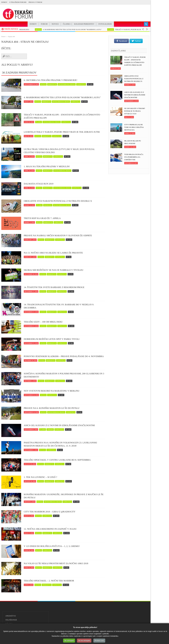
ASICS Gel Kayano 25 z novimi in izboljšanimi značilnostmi (59, 425)
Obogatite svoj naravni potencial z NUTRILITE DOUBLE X (58, 201)
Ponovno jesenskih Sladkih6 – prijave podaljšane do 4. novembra (64, 356)
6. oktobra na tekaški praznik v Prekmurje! (51, 80)
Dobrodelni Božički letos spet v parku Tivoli (52, 339)
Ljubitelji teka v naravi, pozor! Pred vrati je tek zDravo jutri (62, 132)
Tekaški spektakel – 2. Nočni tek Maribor (49, 581)
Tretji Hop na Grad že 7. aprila (42, 218)
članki (114, 30)
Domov (4, 2)
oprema (50, 430)
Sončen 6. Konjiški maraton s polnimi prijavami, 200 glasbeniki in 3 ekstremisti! (64, 375)
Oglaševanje (11, 620)
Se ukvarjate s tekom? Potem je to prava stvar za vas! (135, 111)
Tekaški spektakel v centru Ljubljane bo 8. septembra (57, 460)
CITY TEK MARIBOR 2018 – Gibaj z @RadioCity (50, 512)
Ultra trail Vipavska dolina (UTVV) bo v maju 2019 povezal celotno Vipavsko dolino (59, 151)
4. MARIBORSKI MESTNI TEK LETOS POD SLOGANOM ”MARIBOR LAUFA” (75, 29)
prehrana (48, 205)
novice (41, 30)
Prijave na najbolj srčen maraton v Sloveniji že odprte (58, 236)
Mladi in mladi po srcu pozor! (132, 142)
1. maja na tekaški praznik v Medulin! (47, 166)
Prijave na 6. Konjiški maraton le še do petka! (52, 408)
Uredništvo (11, 616)
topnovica (81, 84)
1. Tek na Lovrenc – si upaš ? (40, 477)
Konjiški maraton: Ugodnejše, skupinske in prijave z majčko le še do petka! (64, 496)
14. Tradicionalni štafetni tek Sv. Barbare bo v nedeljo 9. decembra (59, 306)
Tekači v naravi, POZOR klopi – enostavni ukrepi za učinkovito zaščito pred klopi (62, 116)
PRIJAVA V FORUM (35, 2)
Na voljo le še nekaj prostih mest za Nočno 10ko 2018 (56, 563)
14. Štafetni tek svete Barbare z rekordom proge (54, 287)
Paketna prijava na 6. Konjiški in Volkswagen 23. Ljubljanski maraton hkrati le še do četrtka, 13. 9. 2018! (60, 444)
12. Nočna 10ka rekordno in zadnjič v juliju (50, 529)
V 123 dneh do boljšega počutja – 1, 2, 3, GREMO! (52, 546)
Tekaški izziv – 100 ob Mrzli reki (43, 322)
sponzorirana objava (67, 84)
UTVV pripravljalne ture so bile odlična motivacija (134, 127)
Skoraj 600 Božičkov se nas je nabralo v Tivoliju (54, 270)
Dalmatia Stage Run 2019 (39, 184)
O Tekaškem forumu (18, 2)
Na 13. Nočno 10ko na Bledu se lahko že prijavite (53, 253)
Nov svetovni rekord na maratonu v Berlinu (52, 391)
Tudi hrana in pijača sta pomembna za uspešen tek (134, 157)
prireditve (52, 84)
